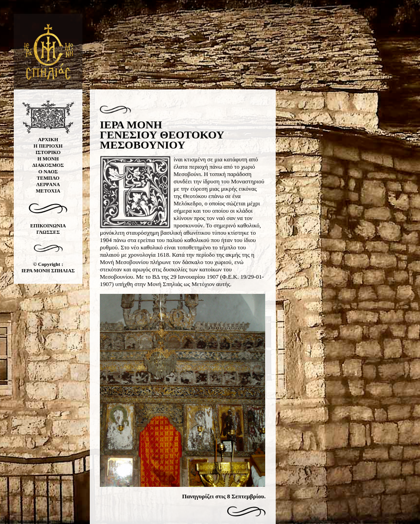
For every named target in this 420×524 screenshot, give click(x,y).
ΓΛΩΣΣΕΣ (48, 232)
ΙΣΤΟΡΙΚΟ (48, 152)
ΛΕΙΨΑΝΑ (48, 184)
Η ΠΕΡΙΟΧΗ (48, 146)
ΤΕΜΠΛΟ (48, 178)
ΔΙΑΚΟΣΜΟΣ (48, 165)
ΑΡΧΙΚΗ (48, 139)
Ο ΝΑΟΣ (48, 171)
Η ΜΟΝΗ (48, 159)
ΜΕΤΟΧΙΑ (48, 191)
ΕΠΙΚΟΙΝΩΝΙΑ (48, 226)
